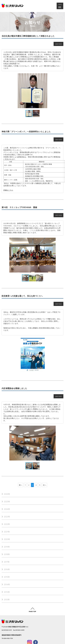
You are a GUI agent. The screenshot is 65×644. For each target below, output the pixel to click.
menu (61, 6)
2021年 (7, 532)
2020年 (7, 539)
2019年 (7, 547)
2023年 (7, 517)
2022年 (7, 524)
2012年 (7, 600)
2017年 (7, 562)
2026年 (7, 494)
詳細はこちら (8, 190)
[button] (61, 91)
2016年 (7, 569)
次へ (45, 485)
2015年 (7, 577)
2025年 (7, 502)
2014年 (7, 584)
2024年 (7, 509)
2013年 (7, 592)
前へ (21, 485)
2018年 (7, 554)
